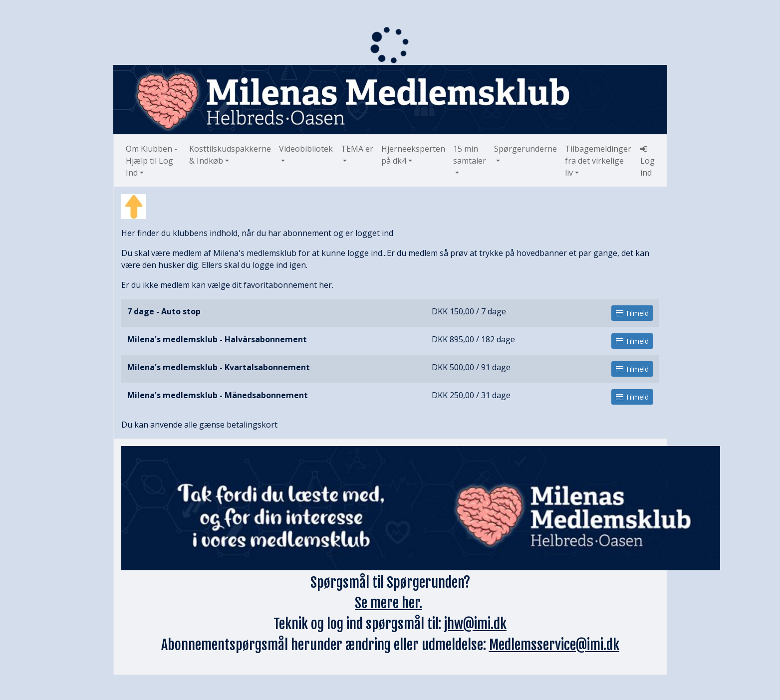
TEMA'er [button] (357, 149)
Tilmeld (632, 313)
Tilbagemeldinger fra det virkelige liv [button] (598, 161)
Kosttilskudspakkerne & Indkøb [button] (230, 155)
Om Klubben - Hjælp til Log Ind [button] (151, 161)
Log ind (648, 161)
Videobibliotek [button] (306, 149)
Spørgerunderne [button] (525, 149)
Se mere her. (389, 603)
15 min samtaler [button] (470, 155)
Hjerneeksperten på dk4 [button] (413, 155)
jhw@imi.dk (475, 624)
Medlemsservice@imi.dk (554, 645)
